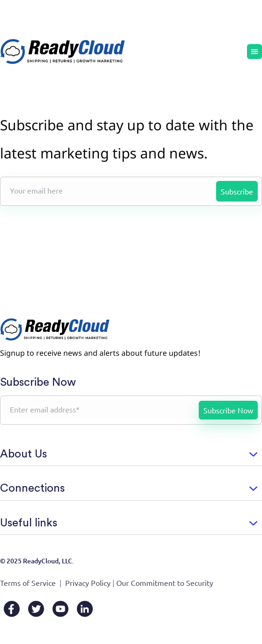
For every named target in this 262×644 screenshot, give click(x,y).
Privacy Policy (88, 583)
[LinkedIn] (85, 609)
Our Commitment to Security (165, 583)
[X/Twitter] (36, 609)
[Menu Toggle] (255, 52)
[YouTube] (60, 609)
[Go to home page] (63, 52)
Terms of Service (28, 583)
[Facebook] (12, 609)
